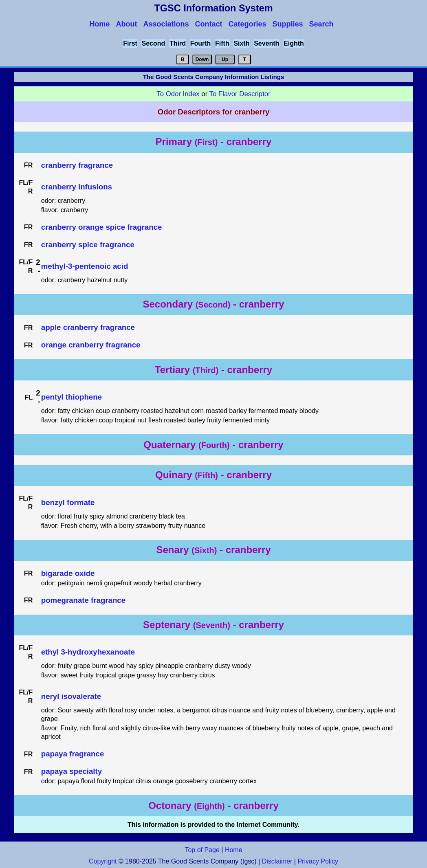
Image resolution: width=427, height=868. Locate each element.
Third (178, 43)
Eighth (294, 43)
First (130, 43)
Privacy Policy (317, 861)
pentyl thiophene (72, 397)
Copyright (103, 861)
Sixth (241, 43)
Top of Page (202, 850)
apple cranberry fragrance (88, 327)
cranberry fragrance (77, 165)
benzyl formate (68, 502)
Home (234, 850)
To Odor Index (178, 94)
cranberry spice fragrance (88, 245)
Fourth (201, 43)
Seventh (266, 43)
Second (154, 43)
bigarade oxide (68, 573)
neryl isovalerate (71, 696)
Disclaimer (277, 861)
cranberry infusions (77, 187)
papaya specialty (72, 771)
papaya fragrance (73, 754)
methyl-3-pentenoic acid (85, 266)
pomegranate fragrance (83, 600)
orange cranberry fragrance (91, 345)
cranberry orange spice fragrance (102, 227)
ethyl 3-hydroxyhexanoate (88, 652)
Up (225, 59)
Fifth (222, 43)
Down (202, 59)
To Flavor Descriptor (240, 94)
